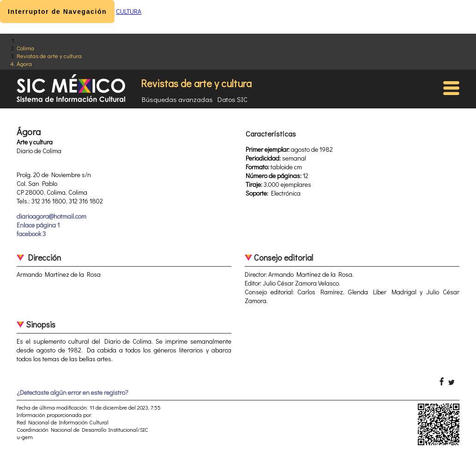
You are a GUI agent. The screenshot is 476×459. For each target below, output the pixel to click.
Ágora (24, 63)
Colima (25, 48)
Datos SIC (232, 99)
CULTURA (129, 11)
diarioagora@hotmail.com (51, 216)
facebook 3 (31, 234)
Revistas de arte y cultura (49, 56)
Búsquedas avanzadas (177, 99)
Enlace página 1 (38, 225)
